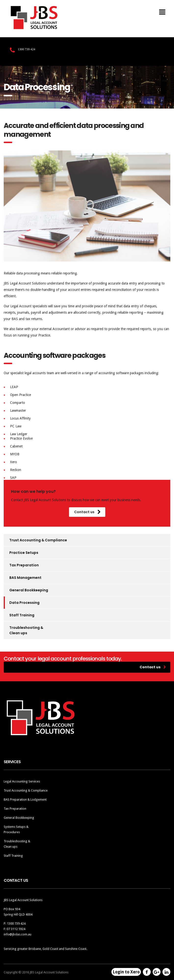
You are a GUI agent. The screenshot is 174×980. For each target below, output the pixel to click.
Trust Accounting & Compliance (38, 540)
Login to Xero (126, 972)
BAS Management (25, 578)
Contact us (87, 512)
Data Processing (24, 603)
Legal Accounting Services (22, 781)
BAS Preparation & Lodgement (25, 800)
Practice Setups (24, 553)
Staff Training (22, 615)
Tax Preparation (24, 565)
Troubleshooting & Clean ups (26, 630)
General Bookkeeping (29, 590)
